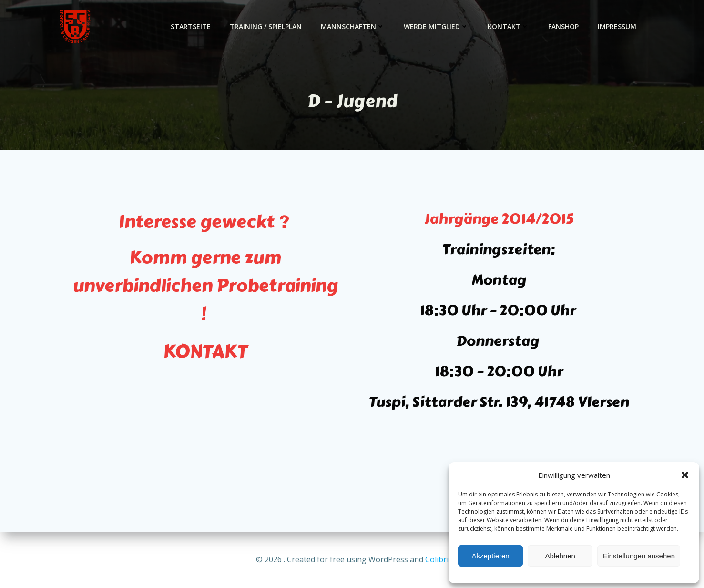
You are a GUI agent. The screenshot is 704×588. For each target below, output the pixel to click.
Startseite (191, 26)
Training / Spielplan (266, 26)
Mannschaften (353, 26)
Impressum (617, 26)
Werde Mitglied (436, 26)
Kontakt (508, 26)
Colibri (437, 559)
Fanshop (563, 26)
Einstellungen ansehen (639, 556)
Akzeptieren (490, 556)
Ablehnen (560, 556)
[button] (685, 475)
